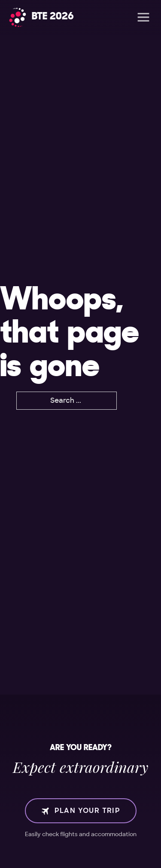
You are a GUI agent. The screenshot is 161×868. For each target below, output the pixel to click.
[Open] (143, 17)
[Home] (42, 17)
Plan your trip (81, 811)
